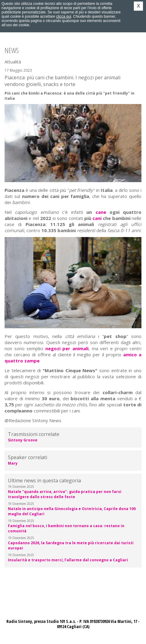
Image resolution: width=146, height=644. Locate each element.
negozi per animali (67, 348)
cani (97, 218)
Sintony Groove (23, 440)
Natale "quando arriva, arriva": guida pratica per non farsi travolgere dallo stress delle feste (65, 494)
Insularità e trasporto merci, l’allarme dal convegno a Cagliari (68, 560)
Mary (13, 463)
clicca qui (63, 16)
